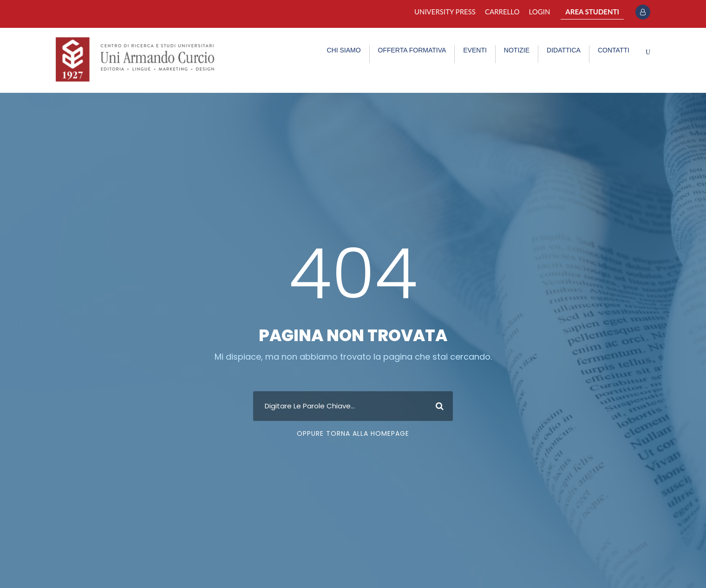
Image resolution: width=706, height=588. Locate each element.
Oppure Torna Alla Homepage (353, 433)
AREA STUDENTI (592, 12)
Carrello (502, 12)
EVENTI (475, 50)
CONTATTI (614, 50)
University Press (445, 12)
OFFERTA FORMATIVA (412, 50)
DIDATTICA (564, 50)
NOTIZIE (517, 50)
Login (540, 12)
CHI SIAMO (343, 50)
